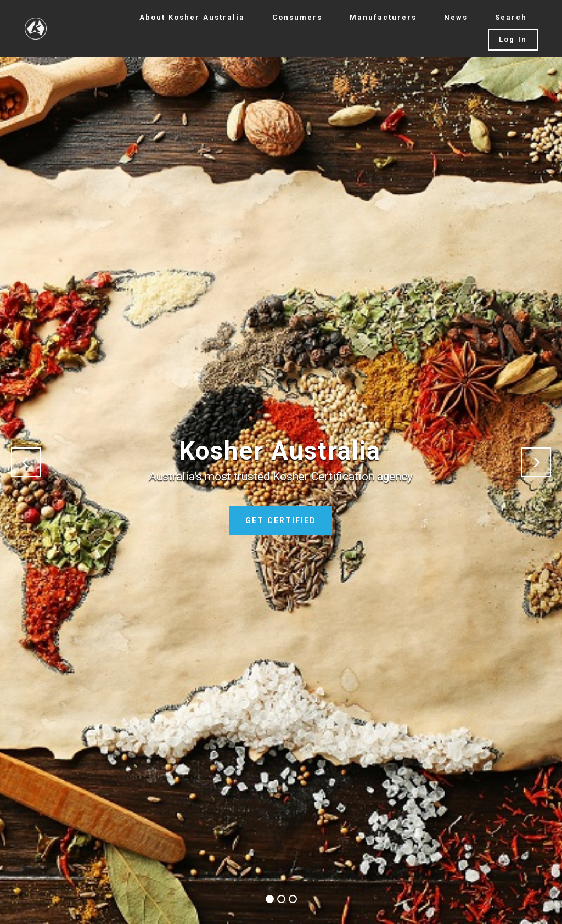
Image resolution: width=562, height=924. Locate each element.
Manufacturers (383, 17)
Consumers (297, 17)
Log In (513, 39)
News (456, 17)
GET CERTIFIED (281, 520)
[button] (26, 462)
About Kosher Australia (192, 17)
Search (511, 17)
